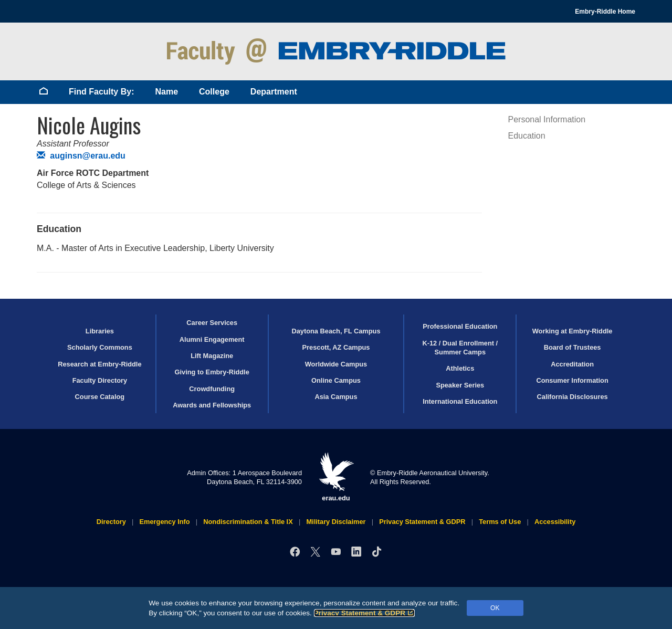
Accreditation (572, 364)
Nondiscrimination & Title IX (248, 522)
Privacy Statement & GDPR (365, 613)
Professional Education (460, 326)
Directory (111, 522)
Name (166, 92)
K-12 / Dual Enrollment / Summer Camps (460, 348)
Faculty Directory (100, 380)
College (214, 92)
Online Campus (336, 380)
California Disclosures (573, 397)
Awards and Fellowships (212, 405)
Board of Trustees (573, 347)
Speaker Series (460, 385)
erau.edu (336, 477)
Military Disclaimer (336, 522)
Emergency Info (165, 522)
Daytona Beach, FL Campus (336, 331)
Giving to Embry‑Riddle (212, 372)
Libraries (100, 331)
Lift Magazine (212, 356)
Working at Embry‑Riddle (573, 331)
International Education (460, 401)
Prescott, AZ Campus (336, 347)
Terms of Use (500, 522)
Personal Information (547, 119)
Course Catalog (100, 397)
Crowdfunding (212, 389)
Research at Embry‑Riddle (99, 364)
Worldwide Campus (336, 364)
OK (495, 608)
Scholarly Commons (100, 347)
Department (274, 92)
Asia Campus (336, 397)
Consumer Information (572, 380)
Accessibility (555, 522)
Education (527, 136)
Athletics (460, 368)
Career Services (212, 323)
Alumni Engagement (212, 339)
